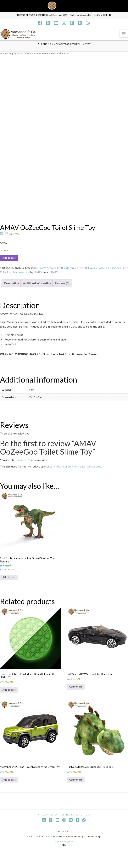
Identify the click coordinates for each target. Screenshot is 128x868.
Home (3, 53)
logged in (21, 465)
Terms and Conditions (75, 832)
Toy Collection (35, 276)
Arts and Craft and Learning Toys (70, 271)
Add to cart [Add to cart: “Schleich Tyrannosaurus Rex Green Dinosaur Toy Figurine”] (10, 585)
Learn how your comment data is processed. (75, 471)
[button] (124, 33)
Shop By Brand (17, 53)
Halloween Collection (104, 271)
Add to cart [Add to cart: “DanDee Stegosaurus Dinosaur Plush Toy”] (77, 793)
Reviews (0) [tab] (66, 287)
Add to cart (10, 261)
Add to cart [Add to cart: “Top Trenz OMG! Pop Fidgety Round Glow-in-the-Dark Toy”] (10, 701)
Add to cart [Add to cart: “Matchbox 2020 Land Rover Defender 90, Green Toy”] (10, 796)
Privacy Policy (48, 832)
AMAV (30, 53)
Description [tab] (12, 287)
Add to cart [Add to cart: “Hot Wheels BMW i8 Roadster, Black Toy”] (77, 698)
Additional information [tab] (39, 287)
